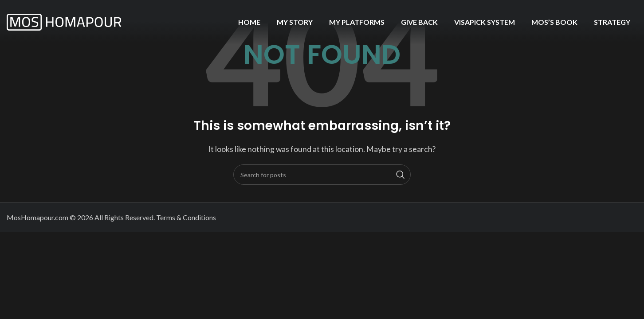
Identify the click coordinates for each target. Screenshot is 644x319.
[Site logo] (64, 21)
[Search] (322, 175)
